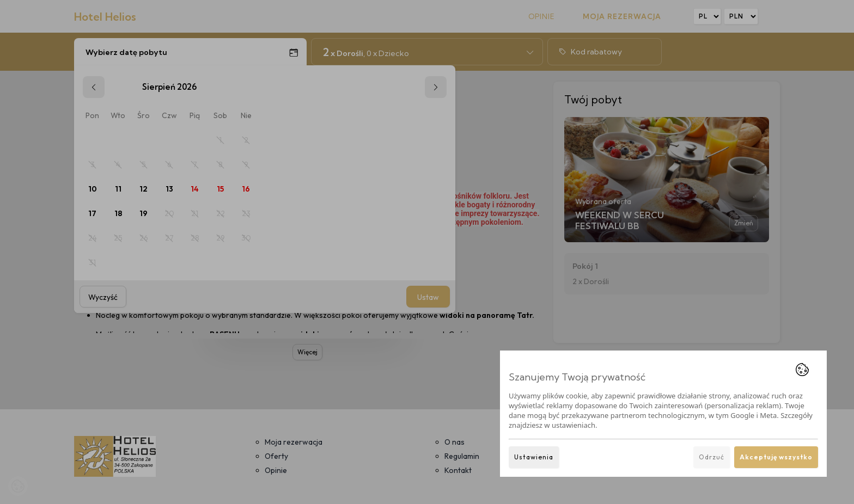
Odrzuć (712, 457)
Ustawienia (534, 457)
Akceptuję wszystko (776, 457)
